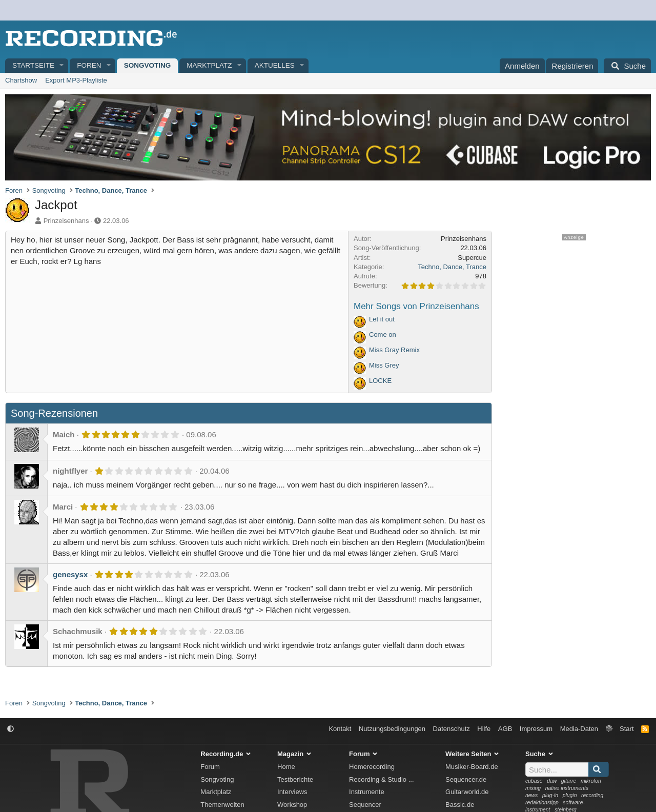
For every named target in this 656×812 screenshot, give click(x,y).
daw (552, 781)
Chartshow (21, 80)
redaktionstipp (542, 803)
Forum (210, 767)
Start (627, 729)
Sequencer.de (466, 779)
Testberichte (295, 779)
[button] (62, 66)
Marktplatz (209, 65)
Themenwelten (222, 805)
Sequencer (365, 805)
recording (592, 795)
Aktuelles (275, 65)
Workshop (292, 805)
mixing (533, 788)
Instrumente (367, 792)
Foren (89, 65)
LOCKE (380, 381)
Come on (383, 334)
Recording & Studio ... (381, 779)
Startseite (33, 65)
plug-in (550, 795)
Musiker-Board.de (472, 767)
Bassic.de (460, 805)
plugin (570, 795)
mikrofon (591, 781)
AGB (505, 729)
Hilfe (484, 729)
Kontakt (340, 729)
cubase (534, 781)
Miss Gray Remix (394, 350)
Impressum (536, 729)
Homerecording (372, 767)
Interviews (292, 792)
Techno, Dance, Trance (452, 267)
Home (286, 767)
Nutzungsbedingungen (392, 729)
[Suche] (627, 66)
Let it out (382, 319)
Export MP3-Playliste (76, 80)
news (531, 795)
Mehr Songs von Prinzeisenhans (416, 306)
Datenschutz (452, 729)
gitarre (569, 781)
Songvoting (148, 65)
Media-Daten (579, 729)
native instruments (567, 788)
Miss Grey (384, 365)
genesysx (70, 574)
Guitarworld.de (467, 792)
